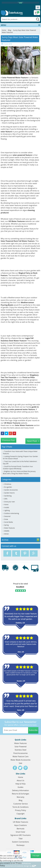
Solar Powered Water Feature (15, 78)
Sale (20, 763)
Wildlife (7, 531)
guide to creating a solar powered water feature (20, 408)
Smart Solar (20, 832)
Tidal (21, 839)
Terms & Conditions (20, 807)
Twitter (20, 768)
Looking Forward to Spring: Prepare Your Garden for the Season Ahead (20, 457)
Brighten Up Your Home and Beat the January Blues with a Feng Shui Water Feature (19, 472)
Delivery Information (20, 790)
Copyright (20, 814)
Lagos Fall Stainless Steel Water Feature (17, 339)
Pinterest (26, 768)
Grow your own (9, 502)
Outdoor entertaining (12, 513)
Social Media (8, 522)
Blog (10, 30)
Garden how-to (9, 493)
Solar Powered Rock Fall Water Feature (18, 241)
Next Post (32, 441)
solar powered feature (22, 155)
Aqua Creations (20, 825)
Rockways (20, 845)
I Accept (36, 856)
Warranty (20, 797)
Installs (7, 507)
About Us (20, 780)
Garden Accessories (11, 490)
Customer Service (20, 804)
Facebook (15, 768)
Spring (6, 525)
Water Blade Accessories (21, 760)
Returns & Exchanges (20, 794)
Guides (21, 787)
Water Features (9, 528)
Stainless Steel (20, 750)
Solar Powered (21, 747)
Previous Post (9, 440)
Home (4, 30)
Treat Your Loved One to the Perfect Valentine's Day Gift (20, 462)
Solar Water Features (24, 425)
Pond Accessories (21, 753)
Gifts (6, 499)
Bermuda (20, 829)
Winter (6, 534)
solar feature (6, 132)
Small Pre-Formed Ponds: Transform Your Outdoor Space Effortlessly (18, 467)
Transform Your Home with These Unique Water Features (20, 452)
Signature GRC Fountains (20, 835)
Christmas (8, 484)
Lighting (7, 510)
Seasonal (7, 516)
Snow (6, 519)
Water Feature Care (20, 756)
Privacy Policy (21, 810)
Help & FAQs (20, 784)
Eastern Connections (20, 842)
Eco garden (8, 487)
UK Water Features (17, 221)
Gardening (8, 496)
